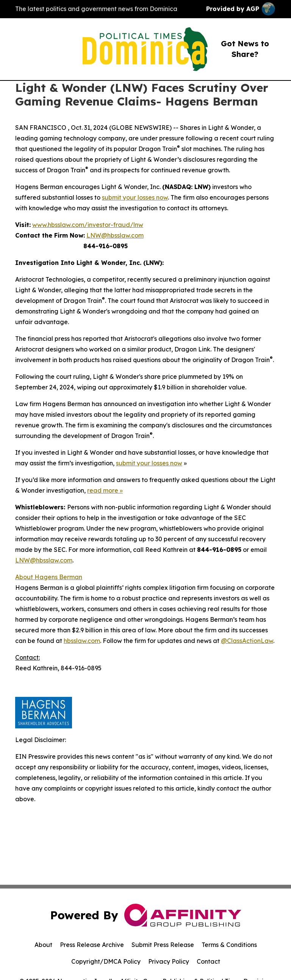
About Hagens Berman (49, 577)
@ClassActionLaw (247, 641)
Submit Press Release (163, 945)
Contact (208, 961)
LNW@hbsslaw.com (115, 235)
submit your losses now (135, 197)
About (43, 945)
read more (103, 490)
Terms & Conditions (229, 945)
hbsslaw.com (82, 641)
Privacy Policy (169, 961)
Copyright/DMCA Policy (106, 961)
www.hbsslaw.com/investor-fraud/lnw (88, 225)
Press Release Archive (92, 945)
